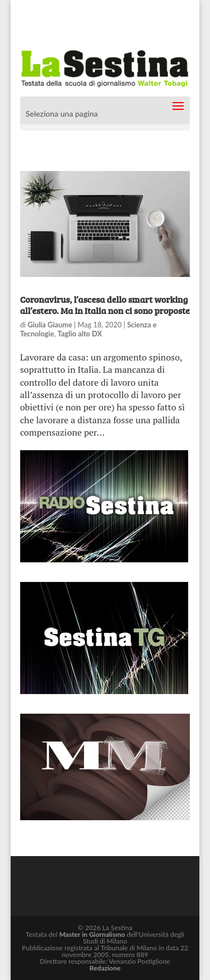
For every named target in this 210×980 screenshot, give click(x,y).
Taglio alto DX (80, 334)
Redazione (105, 968)
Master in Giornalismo (92, 934)
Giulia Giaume (50, 325)
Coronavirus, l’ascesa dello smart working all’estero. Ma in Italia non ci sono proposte (105, 304)
